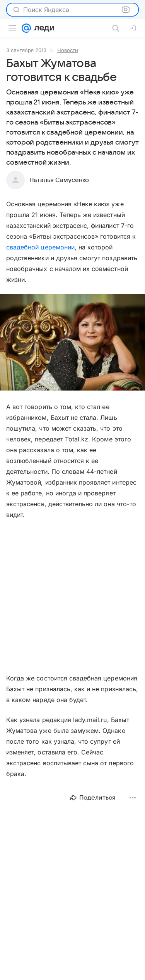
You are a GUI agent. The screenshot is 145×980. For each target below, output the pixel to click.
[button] (72, 343)
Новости (68, 50)
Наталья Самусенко (59, 180)
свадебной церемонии (40, 247)
